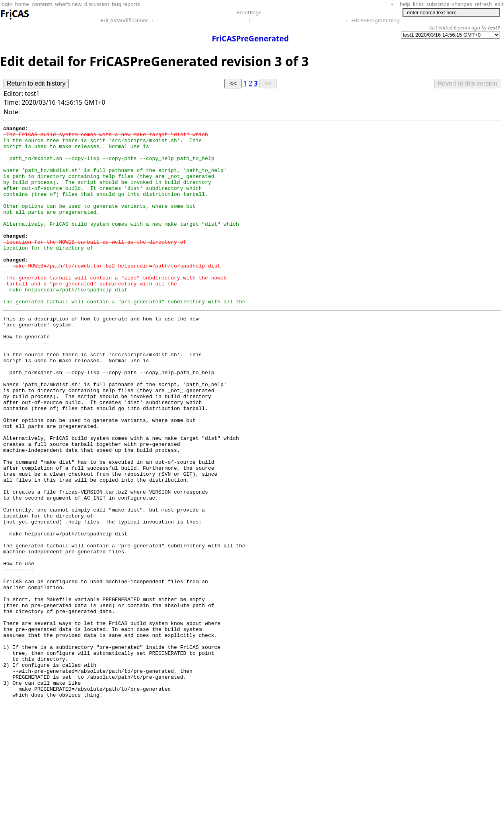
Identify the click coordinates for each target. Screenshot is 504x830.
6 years (462, 27)
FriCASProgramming (376, 20)
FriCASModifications (125, 20)
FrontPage (249, 12)
